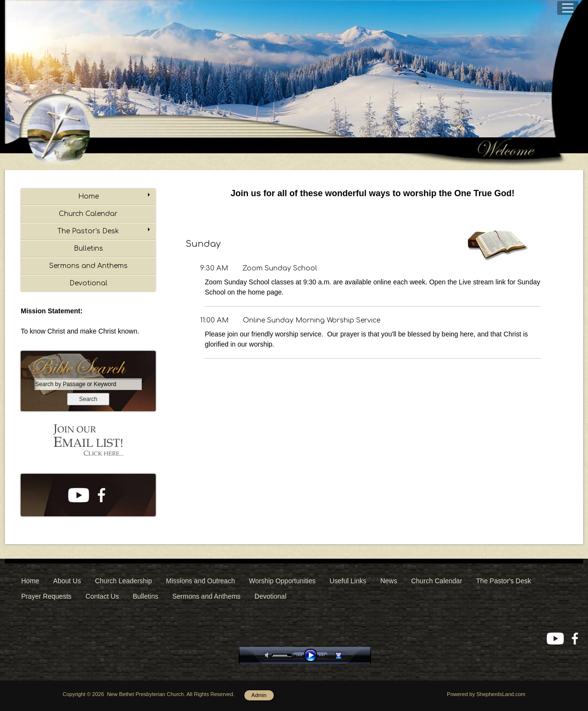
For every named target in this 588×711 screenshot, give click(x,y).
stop (347, 655)
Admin (259, 695)
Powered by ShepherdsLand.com (486, 694)
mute (268, 655)
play (313, 655)
